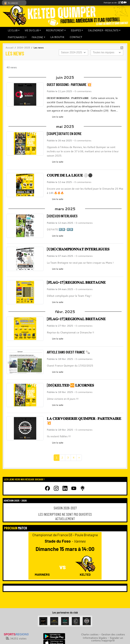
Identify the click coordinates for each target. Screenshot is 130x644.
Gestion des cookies (113, 634)
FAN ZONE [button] (37, 37)
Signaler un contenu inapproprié (107, 639)
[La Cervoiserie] (87, 621)
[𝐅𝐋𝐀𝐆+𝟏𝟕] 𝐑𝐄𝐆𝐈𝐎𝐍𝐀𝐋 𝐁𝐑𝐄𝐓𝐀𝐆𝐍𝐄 (76, 282)
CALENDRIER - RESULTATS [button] (103, 30)
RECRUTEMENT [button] (55, 30)
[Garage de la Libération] (43, 621)
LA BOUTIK (57, 37)
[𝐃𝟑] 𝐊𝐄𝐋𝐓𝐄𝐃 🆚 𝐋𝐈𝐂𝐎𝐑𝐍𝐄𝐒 (70, 385)
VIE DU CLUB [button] (32, 30)
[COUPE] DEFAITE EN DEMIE (64, 134)
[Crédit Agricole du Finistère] (65, 621)
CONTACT (76, 37)
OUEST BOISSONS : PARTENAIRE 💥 (69, 84)
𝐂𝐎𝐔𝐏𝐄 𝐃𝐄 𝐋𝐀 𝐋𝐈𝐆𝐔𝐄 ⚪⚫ (70, 175)
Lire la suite (58, 117)
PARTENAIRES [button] (16, 37)
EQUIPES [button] (76, 30)
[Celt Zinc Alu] (54, 621)
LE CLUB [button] (13, 30)
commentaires (84, 91)
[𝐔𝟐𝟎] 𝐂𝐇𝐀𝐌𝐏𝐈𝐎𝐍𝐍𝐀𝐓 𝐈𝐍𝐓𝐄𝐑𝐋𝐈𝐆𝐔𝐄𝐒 (78, 249)
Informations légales (95, 638)
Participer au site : (115, 3)
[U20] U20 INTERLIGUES (62, 216)
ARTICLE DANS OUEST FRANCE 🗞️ (68, 352)
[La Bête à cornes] (76, 621)
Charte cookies (90, 634)
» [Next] (79, 457)
